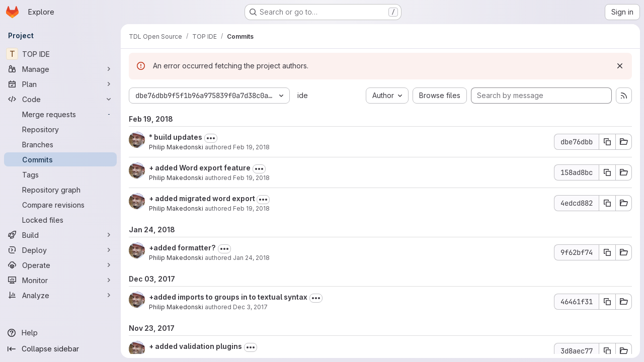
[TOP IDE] (60, 54)
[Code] (60, 99)
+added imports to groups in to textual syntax (228, 297)
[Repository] (60, 129)
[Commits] (60, 159)
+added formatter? (182, 248)
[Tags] (60, 174)
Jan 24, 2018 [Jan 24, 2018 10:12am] (251, 258)
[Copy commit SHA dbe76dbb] (607, 142)
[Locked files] (60, 220)
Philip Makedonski (176, 147)
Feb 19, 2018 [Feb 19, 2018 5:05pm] (251, 208)
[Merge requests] (60, 114)
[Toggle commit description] (211, 138)
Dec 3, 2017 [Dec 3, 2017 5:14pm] (250, 307)
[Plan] (60, 84)
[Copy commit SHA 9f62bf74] (607, 252)
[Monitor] (60, 280)
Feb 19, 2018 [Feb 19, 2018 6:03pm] (251, 147)
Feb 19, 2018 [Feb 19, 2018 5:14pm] (251, 178)
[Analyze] (60, 295)
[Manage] (60, 69)
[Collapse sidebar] (60, 349)
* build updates (176, 137)
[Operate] (60, 265)
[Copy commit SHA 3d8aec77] (607, 351)
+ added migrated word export (203, 198)
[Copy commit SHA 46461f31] (607, 302)
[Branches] (60, 144)
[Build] (60, 235)
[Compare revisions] (60, 205)
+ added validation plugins (195, 346)
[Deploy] (60, 250)
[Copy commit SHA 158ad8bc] (607, 172)
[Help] (60, 333)
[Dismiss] (620, 66)
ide (303, 95)
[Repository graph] (60, 190)
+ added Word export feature (200, 168)
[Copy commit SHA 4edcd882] (607, 203)
